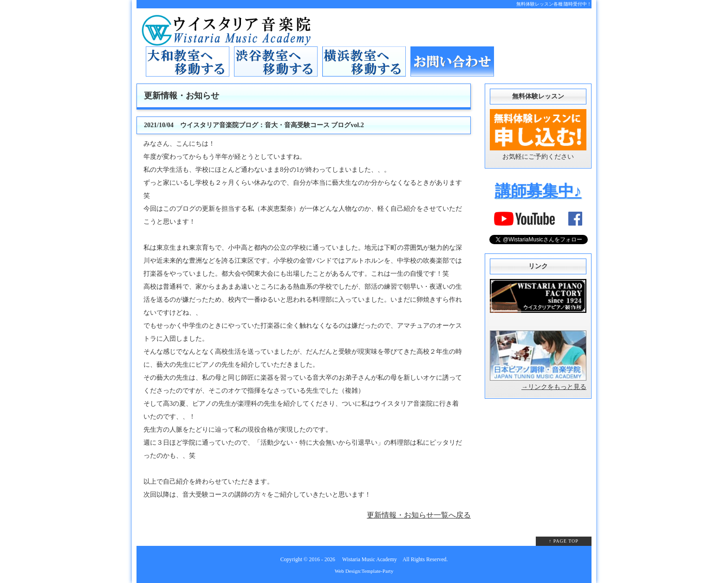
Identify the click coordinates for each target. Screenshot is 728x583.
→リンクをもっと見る (554, 387)
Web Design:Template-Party (364, 571)
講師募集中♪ (538, 191)
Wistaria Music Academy (370, 560)
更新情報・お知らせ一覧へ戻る (419, 515)
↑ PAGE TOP (564, 541)
